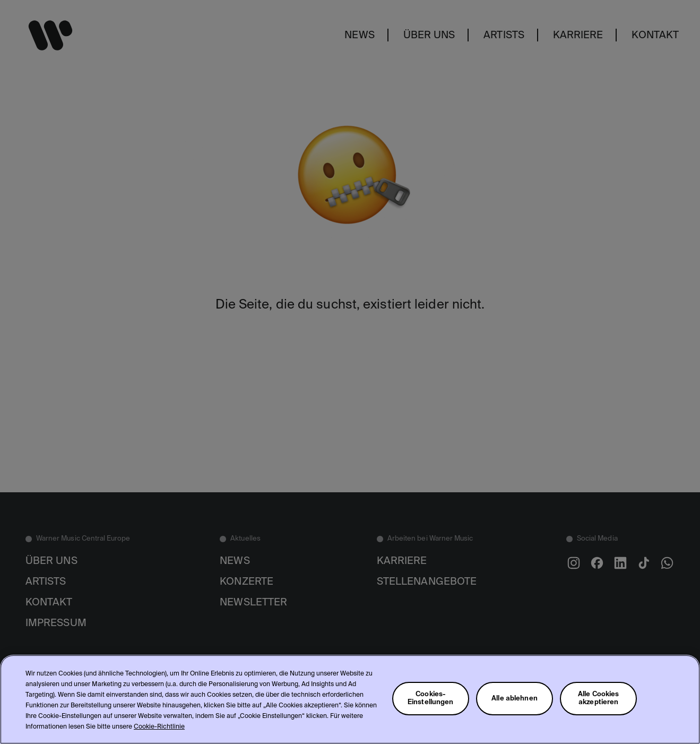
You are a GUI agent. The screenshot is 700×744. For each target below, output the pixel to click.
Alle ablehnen (515, 699)
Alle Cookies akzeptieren (599, 698)
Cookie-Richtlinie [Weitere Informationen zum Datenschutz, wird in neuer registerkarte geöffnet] (159, 727)
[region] (350, 699)
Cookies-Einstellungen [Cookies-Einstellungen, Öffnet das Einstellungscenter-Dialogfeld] (431, 698)
